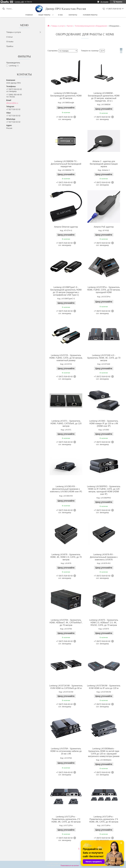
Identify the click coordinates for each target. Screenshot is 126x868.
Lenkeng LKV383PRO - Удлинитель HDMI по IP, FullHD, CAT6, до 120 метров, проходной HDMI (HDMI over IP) (104, 490)
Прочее (70, 26)
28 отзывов (104, 2)
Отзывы (10, 41)
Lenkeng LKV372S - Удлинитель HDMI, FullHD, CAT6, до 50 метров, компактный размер (66, 358)
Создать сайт (19, 2)
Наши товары (44, 15)
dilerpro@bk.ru (12, 103)
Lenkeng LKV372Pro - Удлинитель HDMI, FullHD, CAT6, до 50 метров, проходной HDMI (104, 290)
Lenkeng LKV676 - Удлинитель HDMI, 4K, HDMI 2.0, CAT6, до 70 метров (66, 557)
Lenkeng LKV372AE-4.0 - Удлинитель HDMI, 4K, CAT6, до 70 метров (104, 358)
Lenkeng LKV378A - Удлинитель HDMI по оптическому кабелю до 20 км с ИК (66, 751)
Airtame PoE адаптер (104, 227)
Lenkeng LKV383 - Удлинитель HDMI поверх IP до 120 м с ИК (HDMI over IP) (104, 423)
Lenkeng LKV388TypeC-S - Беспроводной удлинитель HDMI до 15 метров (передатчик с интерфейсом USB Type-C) (66, 291)
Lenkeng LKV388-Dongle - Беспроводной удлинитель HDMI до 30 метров (66, 96)
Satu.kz (74, 863)
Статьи (9, 37)
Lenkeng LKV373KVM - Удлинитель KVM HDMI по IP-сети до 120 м (104, 687)
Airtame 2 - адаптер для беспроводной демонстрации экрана (104, 164)
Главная (29, 15)
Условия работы (90, 15)
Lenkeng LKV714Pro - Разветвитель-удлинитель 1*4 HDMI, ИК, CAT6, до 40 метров (104, 819)
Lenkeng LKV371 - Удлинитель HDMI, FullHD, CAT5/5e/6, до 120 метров (66, 423)
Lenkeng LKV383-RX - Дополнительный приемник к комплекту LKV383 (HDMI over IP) (66, 489)
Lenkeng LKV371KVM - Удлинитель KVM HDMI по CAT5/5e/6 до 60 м (66, 687)
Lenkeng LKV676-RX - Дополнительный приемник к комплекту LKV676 (104, 557)
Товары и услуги (14, 32)
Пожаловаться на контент (70, 866)
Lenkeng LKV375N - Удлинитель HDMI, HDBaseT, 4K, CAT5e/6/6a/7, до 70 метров (66, 623)
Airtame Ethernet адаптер (66, 227)
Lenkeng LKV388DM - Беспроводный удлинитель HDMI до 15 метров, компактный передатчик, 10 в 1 (104, 97)
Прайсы (10, 46)
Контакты (73, 15)
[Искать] (4, 9)
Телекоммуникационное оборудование (91, 26)
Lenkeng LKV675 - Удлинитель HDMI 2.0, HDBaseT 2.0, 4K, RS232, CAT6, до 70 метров (104, 623)
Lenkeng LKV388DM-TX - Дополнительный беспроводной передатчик (66, 164)
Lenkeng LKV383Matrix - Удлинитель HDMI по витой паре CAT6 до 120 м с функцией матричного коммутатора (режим (104, 752)
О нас (61, 15)
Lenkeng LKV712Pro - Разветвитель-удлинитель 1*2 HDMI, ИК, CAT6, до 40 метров (66, 819)
